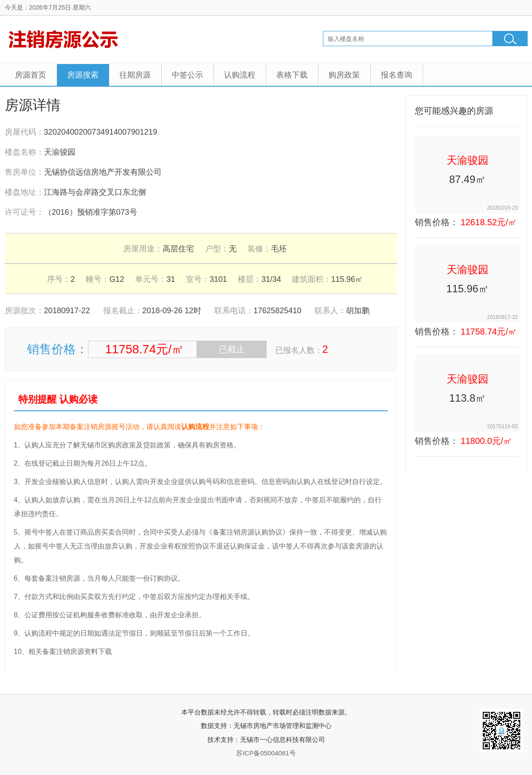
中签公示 (187, 75)
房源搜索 (83, 75)
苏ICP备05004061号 (266, 753)
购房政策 (344, 75)
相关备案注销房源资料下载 (70, 651)
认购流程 (240, 75)
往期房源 (135, 75)
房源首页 (30, 75)
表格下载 (292, 75)
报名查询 (396, 75)
